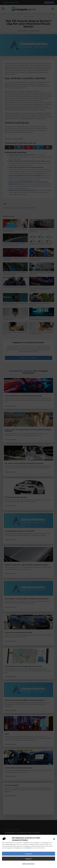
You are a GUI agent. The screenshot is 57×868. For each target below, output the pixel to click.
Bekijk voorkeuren (29, 864)
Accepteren (29, 854)
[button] (54, 839)
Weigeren (28, 859)
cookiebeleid (27, 848)
